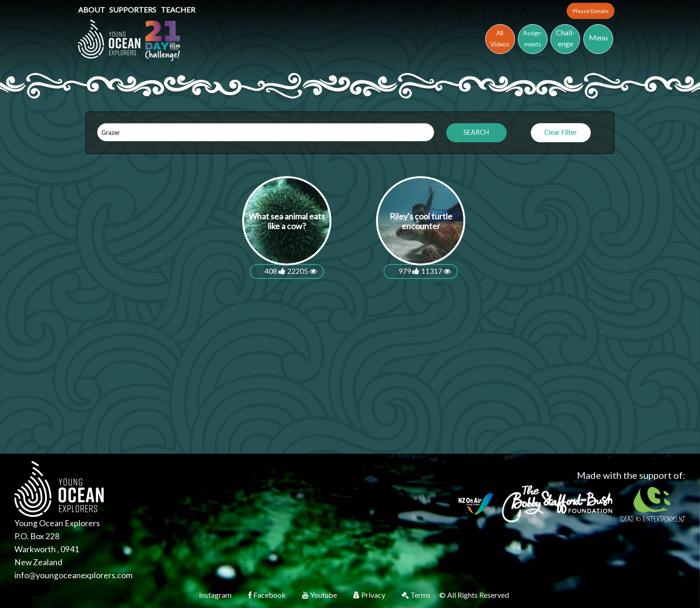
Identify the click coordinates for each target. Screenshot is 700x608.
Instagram (216, 595)
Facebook (267, 595)
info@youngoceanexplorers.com (73, 575)
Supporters (133, 10)
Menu (598, 37)
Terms (417, 595)
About (92, 10)
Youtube (320, 595)
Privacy (370, 595)
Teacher (178, 10)
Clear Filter (561, 132)
